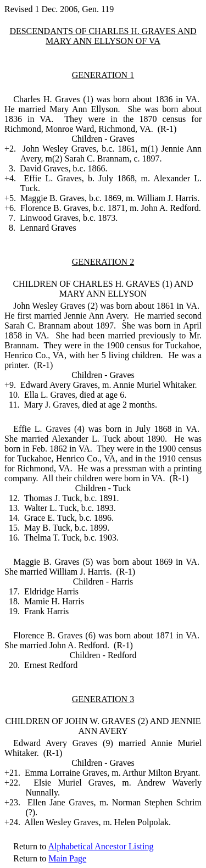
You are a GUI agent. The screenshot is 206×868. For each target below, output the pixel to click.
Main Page (67, 858)
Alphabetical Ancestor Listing (101, 846)
